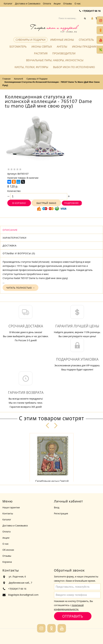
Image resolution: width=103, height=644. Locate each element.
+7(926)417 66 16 (91, 11)
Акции (57, 4)
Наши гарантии (11, 507)
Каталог (8, 4)
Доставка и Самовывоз (28, 4)
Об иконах (8, 550)
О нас (78, 4)
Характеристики (14, 238)
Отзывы (68, 4)
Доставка (10, 245)
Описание (10, 230)
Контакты (8, 513)
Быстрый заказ (46, 203)
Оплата (47, 4)
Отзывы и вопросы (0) (19, 253)
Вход (57, 507)
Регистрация (61, 513)
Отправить (73, 616)
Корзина (7, 562)
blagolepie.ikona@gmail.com (23, 595)
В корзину (19, 203)
